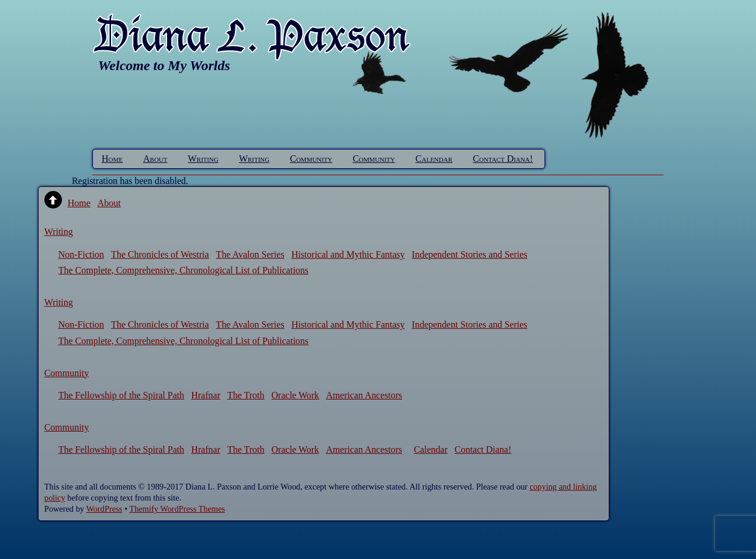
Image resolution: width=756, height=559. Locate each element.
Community (311, 159)
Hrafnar (206, 395)
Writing (203, 159)
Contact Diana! (503, 159)
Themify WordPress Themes (177, 509)
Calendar (434, 159)
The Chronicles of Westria (160, 254)
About (155, 159)
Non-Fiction (81, 254)
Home (112, 159)
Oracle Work (296, 395)
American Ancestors (364, 395)
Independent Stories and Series (470, 254)
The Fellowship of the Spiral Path (122, 395)
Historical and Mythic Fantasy (348, 254)
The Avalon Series (250, 254)
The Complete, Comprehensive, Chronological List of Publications (183, 270)
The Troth (246, 395)
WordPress (104, 509)
